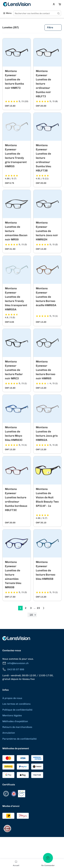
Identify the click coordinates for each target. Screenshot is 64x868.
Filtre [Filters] (53, 28)
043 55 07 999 (13, 669)
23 (38, 608)
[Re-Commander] (48, 858)
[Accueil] (16, 861)
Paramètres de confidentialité (19, 739)
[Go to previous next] (44, 608)
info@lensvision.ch (16, 663)
